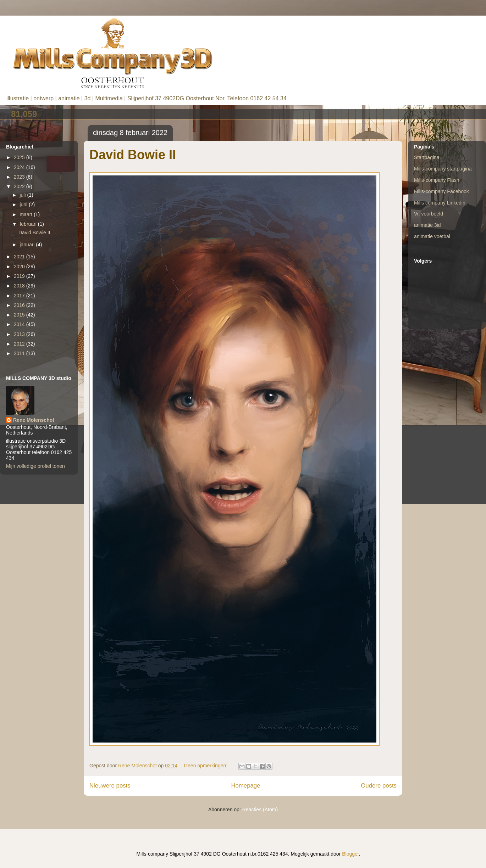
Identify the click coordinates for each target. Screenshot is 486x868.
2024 (20, 167)
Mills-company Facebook (441, 191)
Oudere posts (379, 786)
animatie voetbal (432, 236)
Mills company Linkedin (440, 203)
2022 (20, 186)
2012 (20, 344)
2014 (20, 324)
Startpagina (427, 157)
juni (24, 205)
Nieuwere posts (110, 786)
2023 (20, 177)
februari (29, 224)
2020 (20, 267)
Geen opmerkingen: (206, 766)
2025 (20, 157)
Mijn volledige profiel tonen (35, 466)
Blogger (350, 854)
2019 (20, 276)
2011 (20, 353)
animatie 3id (427, 225)
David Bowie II (133, 155)
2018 (20, 286)
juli (23, 195)
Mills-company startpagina (443, 169)
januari (28, 245)
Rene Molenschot (34, 420)
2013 (20, 334)
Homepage (245, 786)
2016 (20, 305)
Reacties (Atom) (260, 810)
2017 (20, 296)
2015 (20, 315)
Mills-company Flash (437, 180)
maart (27, 214)
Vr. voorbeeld (429, 214)
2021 (20, 257)
